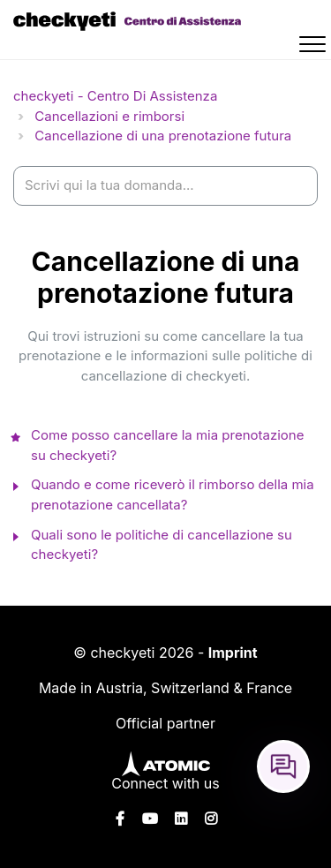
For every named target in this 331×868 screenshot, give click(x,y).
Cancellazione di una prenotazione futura (163, 136)
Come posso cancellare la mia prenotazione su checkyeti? (167, 445)
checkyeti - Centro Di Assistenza (115, 96)
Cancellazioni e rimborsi (109, 116)
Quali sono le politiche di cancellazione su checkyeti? (162, 545)
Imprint (233, 653)
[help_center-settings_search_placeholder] (165, 186)
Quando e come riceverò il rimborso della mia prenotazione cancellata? (173, 494)
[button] (315, 47)
